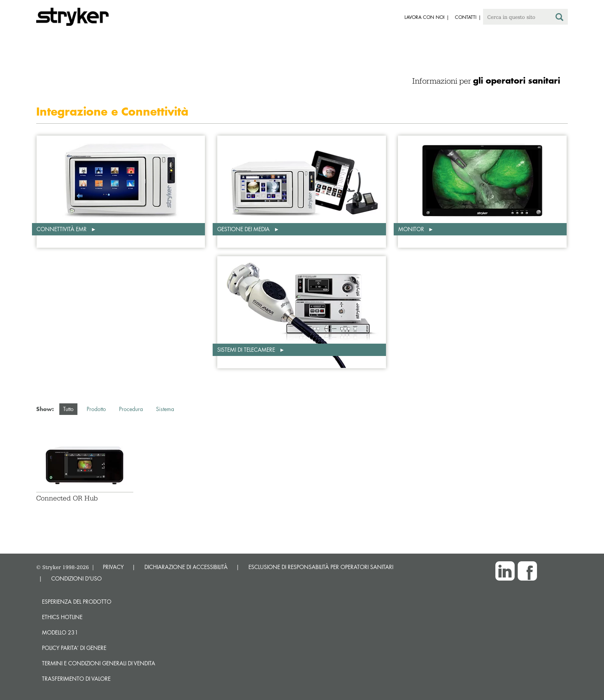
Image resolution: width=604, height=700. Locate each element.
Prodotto (96, 409)
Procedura (131, 409)
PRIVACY (113, 567)
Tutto (68, 409)
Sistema (165, 409)
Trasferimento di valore (76, 679)
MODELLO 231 (60, 632)
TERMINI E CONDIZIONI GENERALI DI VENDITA (99, 663)
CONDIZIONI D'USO (76, 578)
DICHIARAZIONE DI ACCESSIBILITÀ (186, 567)
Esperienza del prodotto (77, 602)
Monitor (412, 229)
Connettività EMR (62, 229)
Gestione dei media (244, 229)
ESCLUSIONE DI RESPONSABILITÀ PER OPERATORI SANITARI (321, 567)
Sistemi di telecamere (247, 350)
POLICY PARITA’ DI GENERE (74, 648)
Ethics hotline (62, 617)
